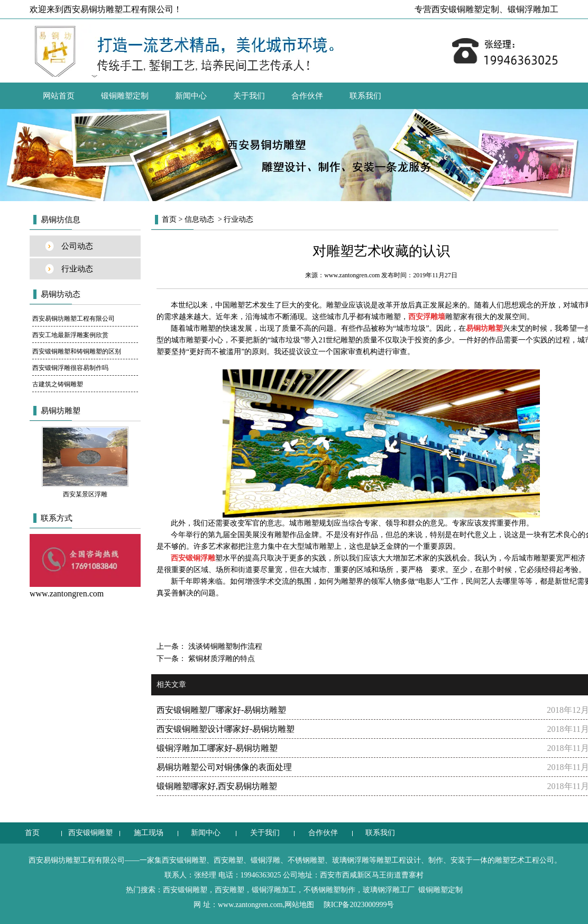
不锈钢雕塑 (306, 860)
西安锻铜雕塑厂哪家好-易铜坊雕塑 (221, 710)
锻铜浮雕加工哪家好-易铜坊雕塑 (217, 748)
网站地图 (299, 905)
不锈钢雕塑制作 (329, 890)
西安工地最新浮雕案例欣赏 (70, 335)
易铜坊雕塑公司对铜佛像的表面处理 (224, 767)
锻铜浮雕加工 (533, 9)
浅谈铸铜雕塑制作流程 (224, 646)
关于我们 (249, 96)
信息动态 (199, 219)
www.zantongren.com (352, 275)
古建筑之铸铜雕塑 (58, 384)
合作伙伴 (307, 96)
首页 (169, 219)
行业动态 (77, 269)
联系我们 (365, 96)
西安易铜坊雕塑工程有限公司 (73, 319)
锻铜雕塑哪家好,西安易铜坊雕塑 (217, 786)
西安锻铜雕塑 (90, 833)
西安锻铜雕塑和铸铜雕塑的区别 (77, 351)
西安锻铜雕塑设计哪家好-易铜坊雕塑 (226, 729)
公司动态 (77, 246)
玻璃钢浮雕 (351, 860)
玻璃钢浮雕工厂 (389, 890)
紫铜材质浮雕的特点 (221, 659)
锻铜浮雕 (265, 860)
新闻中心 (191, 96)
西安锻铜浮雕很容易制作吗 (70, 368)
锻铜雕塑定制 (125, 96)
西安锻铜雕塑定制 (465, 9)
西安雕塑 (228, 860)
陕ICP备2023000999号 (359, 905)
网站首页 (59, 96)
